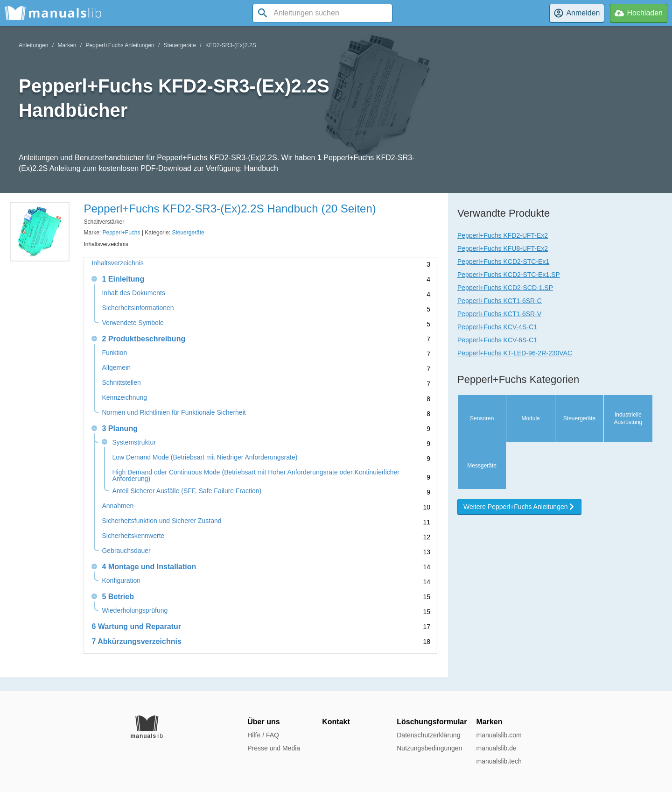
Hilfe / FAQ (263, 735)
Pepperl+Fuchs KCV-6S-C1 (497, 340)
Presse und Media (274, 748)
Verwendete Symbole (133, 323)
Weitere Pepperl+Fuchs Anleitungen (519, 507)
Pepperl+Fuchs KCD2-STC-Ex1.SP (509, 275)
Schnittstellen (121, 383)
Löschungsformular (432, 722)
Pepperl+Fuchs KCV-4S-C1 (497, 327)
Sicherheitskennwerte (133, 536)
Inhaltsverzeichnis (117, 263)
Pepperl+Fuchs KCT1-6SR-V (499, 314)
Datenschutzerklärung (428, 735)
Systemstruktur (134, 442)
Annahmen (118, 506)
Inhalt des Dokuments (133, 293)
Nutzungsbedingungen (429, 748)
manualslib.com (499, 735)
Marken (67, 45)
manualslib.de (496, 748)
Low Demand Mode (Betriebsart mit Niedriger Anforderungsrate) (205, 457)
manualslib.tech (499, 761)
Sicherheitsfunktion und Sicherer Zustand (161, 521)
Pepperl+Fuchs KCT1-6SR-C (500, 301)
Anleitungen (33, 45)
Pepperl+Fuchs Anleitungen (120, 45)
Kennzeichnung (124, 398)
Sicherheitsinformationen (138, 308)
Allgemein (116, 368)
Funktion (114, 353)
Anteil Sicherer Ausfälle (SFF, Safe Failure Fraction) (187, 491)
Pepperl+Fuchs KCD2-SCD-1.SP (505, 288)
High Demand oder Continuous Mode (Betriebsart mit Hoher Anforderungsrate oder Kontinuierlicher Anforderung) (256, 475)
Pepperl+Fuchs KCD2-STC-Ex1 (503, 262)
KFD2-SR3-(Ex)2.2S (231, 45)
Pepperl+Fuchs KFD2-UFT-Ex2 (503, 235)
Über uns (263, 722)
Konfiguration (121, 581)
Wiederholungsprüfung (135, 611)
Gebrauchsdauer (126, 551)
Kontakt (336, 722)
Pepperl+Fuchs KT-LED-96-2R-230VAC (515, 353)
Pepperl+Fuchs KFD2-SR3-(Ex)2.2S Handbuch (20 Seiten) (230, 209)
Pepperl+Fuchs (122, 233)
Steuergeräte (180, 45)
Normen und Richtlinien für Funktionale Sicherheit (174, 413)
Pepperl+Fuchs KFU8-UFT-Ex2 (503, 248)
